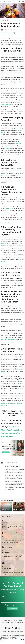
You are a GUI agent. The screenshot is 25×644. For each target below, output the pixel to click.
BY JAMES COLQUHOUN (11, 462)
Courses (5, 621)
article (3, 19)
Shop (7, 622)
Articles (20, 621)
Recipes (10, 621)
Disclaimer (4, 631)
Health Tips (9, 19)
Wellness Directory (13, 624)
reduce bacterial (17, 282)
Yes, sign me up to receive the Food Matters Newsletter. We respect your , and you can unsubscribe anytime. (13, 605)
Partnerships (20, 622)
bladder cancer (9, 149)
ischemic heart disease (6, 223)
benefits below (7, 74)
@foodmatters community (11, 533)
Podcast (15, 621)
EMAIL (4, 601)
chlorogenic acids (9, 209)
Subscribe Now (13, 608)
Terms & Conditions (12, 631)
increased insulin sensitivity (7, 332)
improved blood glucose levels (11, 339)
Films (3, 622)
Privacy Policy (20, 631)
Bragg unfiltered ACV (6, 104)
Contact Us (13, 622)
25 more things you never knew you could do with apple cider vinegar (12, 404)
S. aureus (7, 175)
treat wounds (16, 170)
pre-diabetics (4, 243)
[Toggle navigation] (23, 2)
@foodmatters (8, 517)
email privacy (12, 605)
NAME (3, 596)
